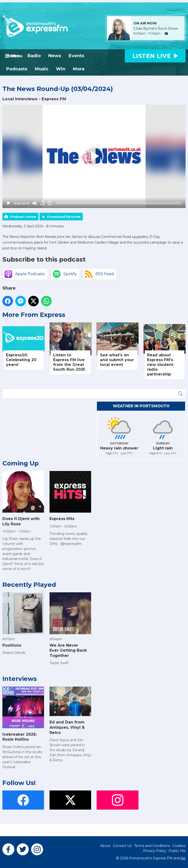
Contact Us (122, 846)
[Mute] (35, 203)
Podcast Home (23, 217)
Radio (34, 56)
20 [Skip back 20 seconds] (42, 203)
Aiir (183, 858)
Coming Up (21, 463)
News (55, 56)
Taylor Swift (59, 663)
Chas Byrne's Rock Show (156, 28)
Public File (177, 851)
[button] (94, 156)
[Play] (9, 203)
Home (13, 56)
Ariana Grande (14, 653)
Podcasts (17, 69)
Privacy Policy (155, 851)
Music (42, 69)
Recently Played (29, 585)
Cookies (179, 846)
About (105, 846)
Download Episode (64, 217)
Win (61, 69)
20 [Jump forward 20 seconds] (50, 203)
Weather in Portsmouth (141, 406)
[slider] (119, 203)
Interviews (20, 679)
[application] (94, 156)
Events (76, 56)
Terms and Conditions (152, 846)
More (79, 69)
